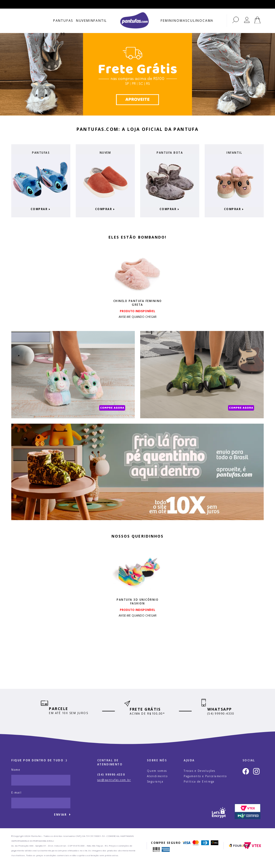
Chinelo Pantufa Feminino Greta (138, 301)
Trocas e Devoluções (200, 776)
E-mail (16, 798)
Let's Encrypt (219, 817)
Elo (215, 848)
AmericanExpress (166, 855)
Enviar (60, 820)
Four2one (239, 851)
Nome (16, 775)
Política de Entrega (199, 786)
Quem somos (157, 776)
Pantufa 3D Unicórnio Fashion (137, 603)
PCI (248, 817)
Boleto (156, 855)
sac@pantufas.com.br (114, 785)
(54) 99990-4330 (111, 780)
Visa (186, 848)
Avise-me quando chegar (138, 315)
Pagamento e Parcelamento (205, 781)
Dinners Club (205, 848)
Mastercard (196, 848)
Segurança (155, 786)
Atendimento (157, 781)
